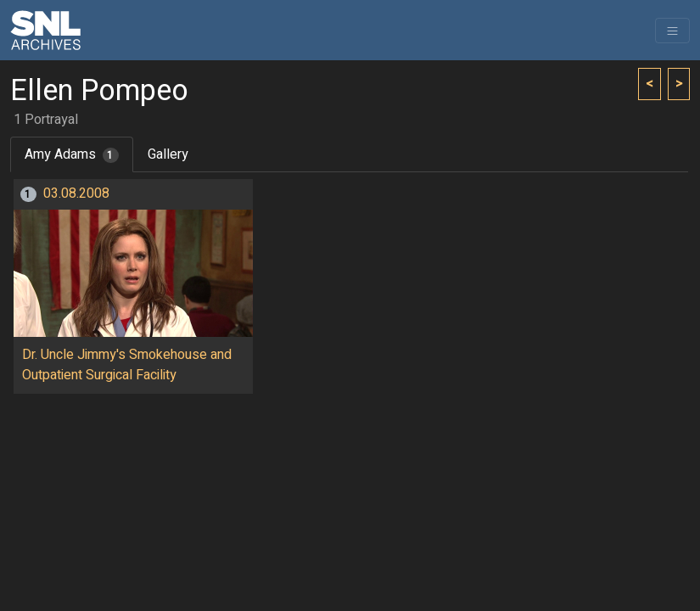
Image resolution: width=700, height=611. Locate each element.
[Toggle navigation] (672, 31)
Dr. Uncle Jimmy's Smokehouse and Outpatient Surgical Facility (127, 365)
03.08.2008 (76, 193)
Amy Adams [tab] (72, 154)
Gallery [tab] (168, 154)
